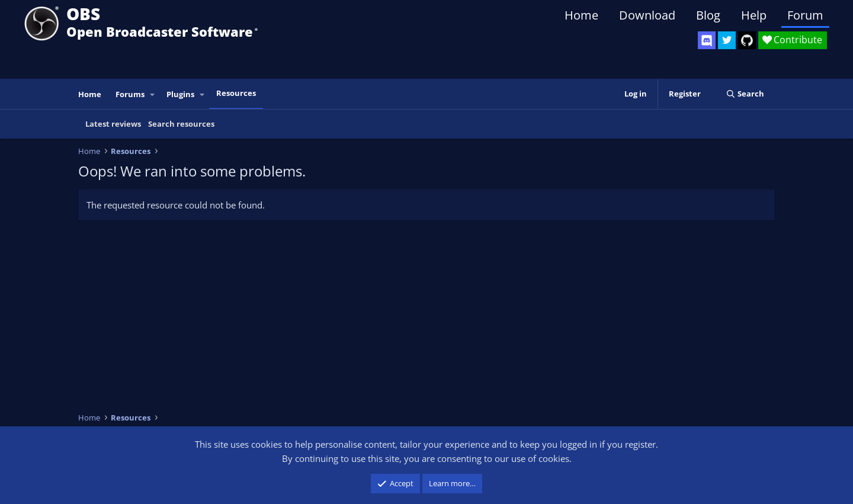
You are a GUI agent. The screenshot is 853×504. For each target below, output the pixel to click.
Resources (236, 93)
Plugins (180, 94)
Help (754, 15)
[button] (153, 94)
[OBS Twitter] (727, 40)
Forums (130, 94)
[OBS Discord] (707, 40)
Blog (708, 15)
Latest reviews (113, 124)
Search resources (181, 124)
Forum (805, 15)
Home (581, 15)
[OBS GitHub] (747, 40)
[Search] (745, 94)
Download (647, 15)
